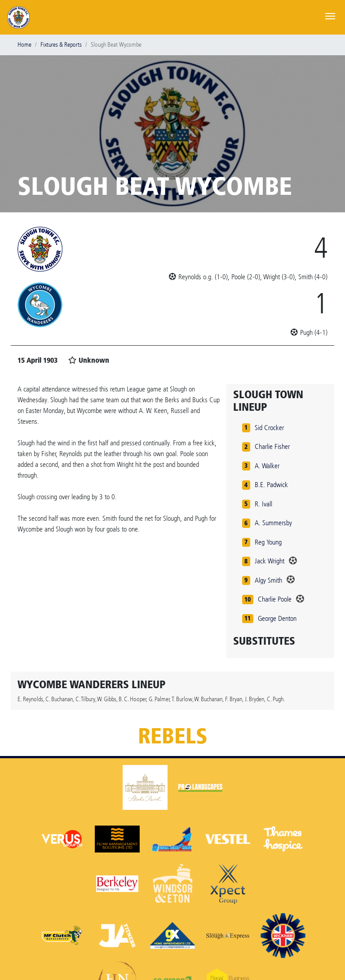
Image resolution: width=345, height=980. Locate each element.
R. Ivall (263, 504)
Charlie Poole (275, 599)
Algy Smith (268, 580)
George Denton (277, 618)
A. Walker (267, 466)
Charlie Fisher (272, 446)
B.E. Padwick (271, 485)
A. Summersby (273, 523)
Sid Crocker (269, 428)
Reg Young (268, 542)
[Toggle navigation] (330, 15)
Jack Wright (270, 561)
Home (24, 45)
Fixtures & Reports (61, 45)
